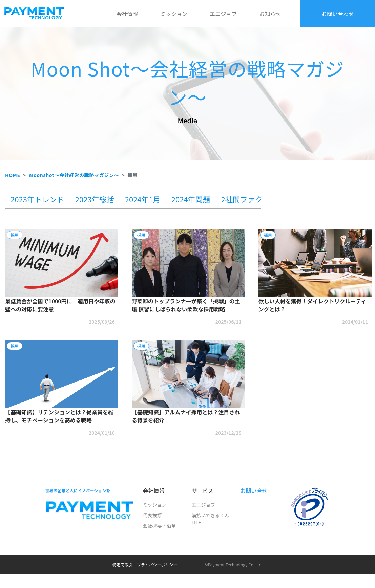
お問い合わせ (338, 14)
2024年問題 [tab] (191, 199)
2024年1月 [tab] (143, 199)
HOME (13, 175)
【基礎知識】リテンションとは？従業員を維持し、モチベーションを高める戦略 (59, 416)
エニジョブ (223, 14)
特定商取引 (123, 564)
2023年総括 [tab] (95, 199)
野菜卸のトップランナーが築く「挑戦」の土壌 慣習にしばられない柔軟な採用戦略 (186, 305)
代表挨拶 (152, 515)
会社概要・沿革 (159, 526)
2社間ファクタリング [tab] (257, 199)
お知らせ (270, 14)
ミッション (174, 14)
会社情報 (127, 14)
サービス (202, 491)
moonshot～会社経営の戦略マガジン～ (74, 175)
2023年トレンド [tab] (37, 199)
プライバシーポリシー (157, 564)
